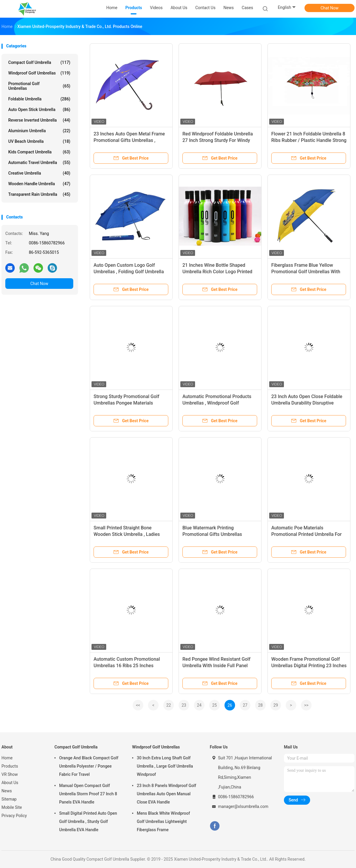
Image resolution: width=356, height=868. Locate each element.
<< (138, 705)
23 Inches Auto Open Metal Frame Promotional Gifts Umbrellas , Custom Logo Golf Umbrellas (129, 140)
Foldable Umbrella (39, 99)
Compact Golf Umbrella (39, 62)
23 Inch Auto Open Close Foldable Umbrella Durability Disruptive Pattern (307, 403)
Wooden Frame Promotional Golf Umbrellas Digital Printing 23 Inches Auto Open (309, 666)
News (7, 791)
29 (276, 705)
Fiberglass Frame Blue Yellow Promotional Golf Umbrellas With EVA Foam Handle (306, 272)
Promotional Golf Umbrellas (39, 86)
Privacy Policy (14, 816)
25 (214, 705)
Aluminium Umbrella (39, 131)
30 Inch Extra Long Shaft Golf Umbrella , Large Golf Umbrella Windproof (165, 766)
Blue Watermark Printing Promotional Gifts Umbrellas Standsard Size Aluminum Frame (217, 534)
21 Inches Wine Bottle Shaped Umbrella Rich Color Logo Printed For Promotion (217, 272)
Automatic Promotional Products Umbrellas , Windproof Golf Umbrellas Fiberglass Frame (217, 403)
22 (169, 705)
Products (10, 766)
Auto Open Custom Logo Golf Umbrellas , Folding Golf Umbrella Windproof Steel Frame (129, 272)
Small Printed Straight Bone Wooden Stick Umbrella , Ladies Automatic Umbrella (127, 534)
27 (245, 705)
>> (306, 705)
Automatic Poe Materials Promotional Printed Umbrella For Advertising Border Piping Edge (306, 534)
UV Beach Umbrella (39, 141)
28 (260, 705)
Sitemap (9, 799)
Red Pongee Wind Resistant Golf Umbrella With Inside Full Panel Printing (216, 666)
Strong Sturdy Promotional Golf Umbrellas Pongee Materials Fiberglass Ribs (126, 403)
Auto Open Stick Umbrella (39, 110)
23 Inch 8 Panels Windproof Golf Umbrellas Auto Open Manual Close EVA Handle (167, 794)
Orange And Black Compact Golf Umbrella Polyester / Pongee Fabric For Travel (89, 766)
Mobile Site (12, 807)
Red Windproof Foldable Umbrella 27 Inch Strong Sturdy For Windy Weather (218, 140)
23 (184, 705)
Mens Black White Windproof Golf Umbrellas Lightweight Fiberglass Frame (163, 821)
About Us (10, 783)
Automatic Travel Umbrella (39, 163)
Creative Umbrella (39, 173)
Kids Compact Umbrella (39, 152)
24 (199, 705)
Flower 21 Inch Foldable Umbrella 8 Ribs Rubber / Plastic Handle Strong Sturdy (309, 140)
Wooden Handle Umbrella (39, 184)
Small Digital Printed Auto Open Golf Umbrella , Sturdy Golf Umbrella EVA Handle (88, 821)
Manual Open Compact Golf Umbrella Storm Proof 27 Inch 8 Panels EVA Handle (88, 794)
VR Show (10, 774)
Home (7, 758)
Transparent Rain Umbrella (39, 194)
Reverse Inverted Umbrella (39, 120)
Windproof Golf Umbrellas (39, 73)
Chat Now (330, 8)
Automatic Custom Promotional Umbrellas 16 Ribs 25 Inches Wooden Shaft (127, 666)
